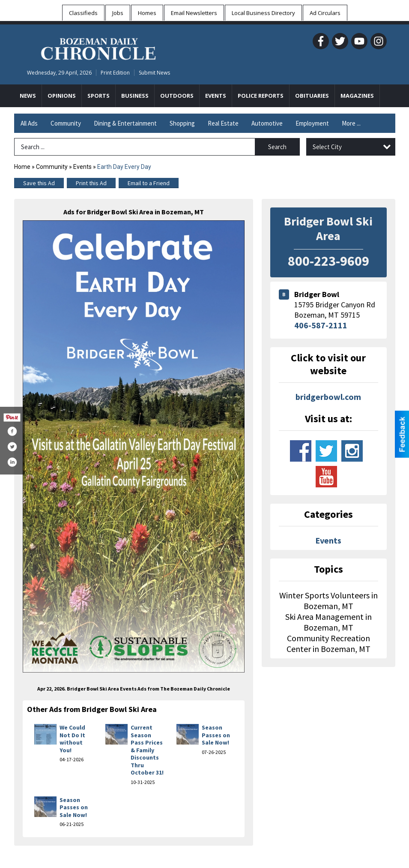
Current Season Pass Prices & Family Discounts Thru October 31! (147, 750)
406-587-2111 (321, 325)
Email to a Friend (149, 183)
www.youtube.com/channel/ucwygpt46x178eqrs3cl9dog (326, 477)
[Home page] (98, 48)
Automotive (267, 123)
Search (277, 147)
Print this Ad (91, 183)
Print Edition (115, 73)
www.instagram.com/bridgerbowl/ (352, 451)
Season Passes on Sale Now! (216, 735)
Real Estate (223, 123)
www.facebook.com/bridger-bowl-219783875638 (301, 451)
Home (22, 167)
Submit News (154, 73)
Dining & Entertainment (125, 123)
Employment (312, 123)
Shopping (182, 123)
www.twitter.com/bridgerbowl (326, 451)
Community (66, 123)
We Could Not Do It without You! (72, 739)
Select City (327, 147)
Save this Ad (39, 183)
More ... (351, 123)
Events (83, 167)
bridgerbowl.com (328, 397)
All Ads (29, 123)
